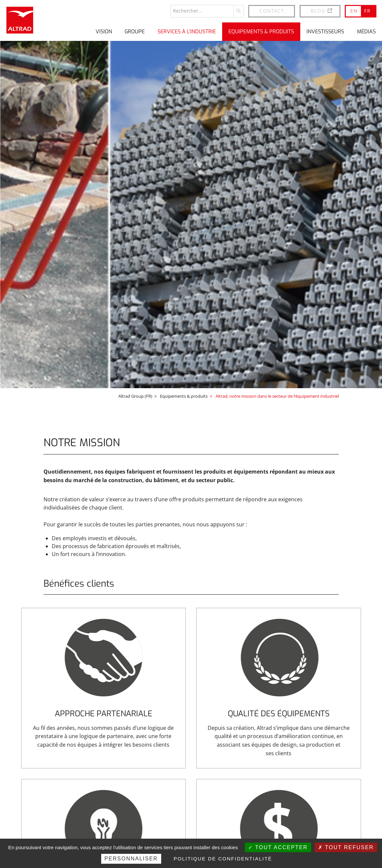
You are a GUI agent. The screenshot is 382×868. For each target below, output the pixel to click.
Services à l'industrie (187, 31)
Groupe (135, 31)
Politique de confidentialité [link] (223, 859)
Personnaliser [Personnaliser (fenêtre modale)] (131, 859)
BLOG (322, 10)
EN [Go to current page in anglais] (354, 10)
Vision (104, 31)
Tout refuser (346, 847)
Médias (366, 31)
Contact (272, 10)
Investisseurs (325, 31)
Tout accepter (278, 847)
